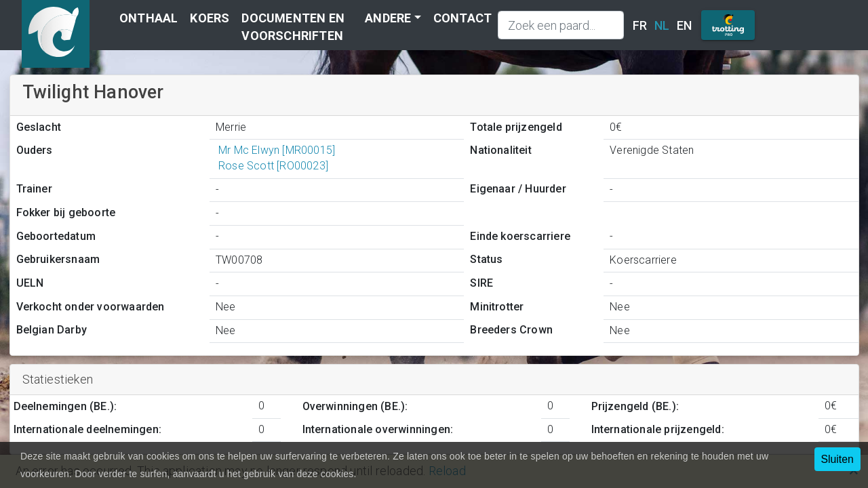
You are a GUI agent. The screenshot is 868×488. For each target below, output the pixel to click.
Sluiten (837, 459)
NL (662, 25)
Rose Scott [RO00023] (272, 166)
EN (684, 25)
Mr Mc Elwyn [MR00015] (275, 150)
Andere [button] (388, 18)
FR (640, 25)
